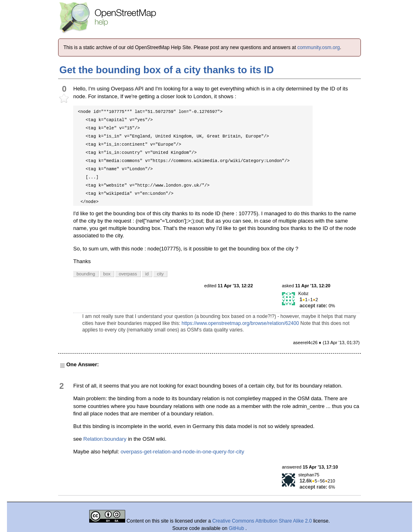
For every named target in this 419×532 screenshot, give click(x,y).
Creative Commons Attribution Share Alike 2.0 (262, 521)
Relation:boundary (105, 439)
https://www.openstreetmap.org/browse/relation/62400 (240, 323)
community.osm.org (319, 47)
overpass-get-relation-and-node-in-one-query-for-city (182, 452)
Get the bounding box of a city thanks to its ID (167, 70)
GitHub (237, 528)
